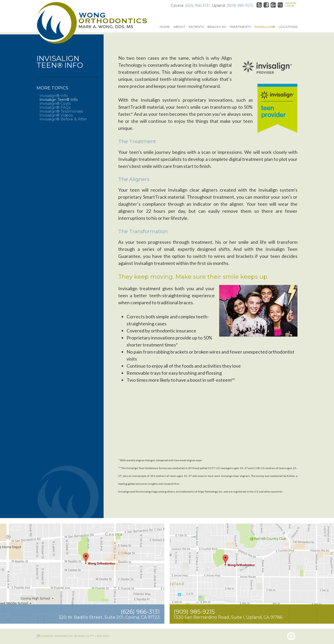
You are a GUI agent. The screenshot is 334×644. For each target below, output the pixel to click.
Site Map (103, 636)
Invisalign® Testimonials (61, 111)
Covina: (177, 5)
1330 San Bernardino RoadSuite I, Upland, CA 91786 (228, 617)
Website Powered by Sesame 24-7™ (68, 636)
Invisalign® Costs (55, 104)
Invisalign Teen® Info (59, 100)
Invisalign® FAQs (55, 108)
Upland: (219, 5)
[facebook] (266, 5)
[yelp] (259, 5)
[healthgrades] (280, 5)
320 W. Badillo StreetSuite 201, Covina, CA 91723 (109, 617)
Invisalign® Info (54, 96)
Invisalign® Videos (56, 115)
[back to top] (291, 636)
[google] (273, 5)
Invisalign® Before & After (63, 119)
